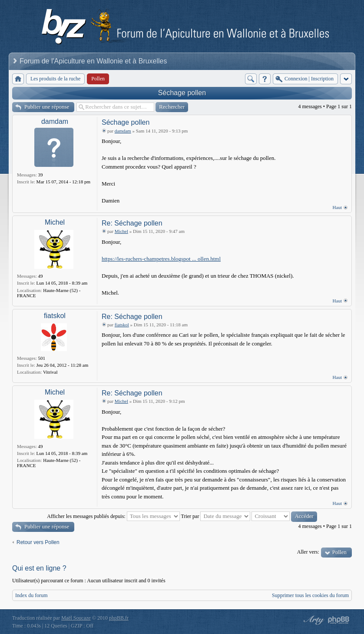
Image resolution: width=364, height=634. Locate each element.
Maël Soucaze (76, 618)
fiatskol (55, 316)
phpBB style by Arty (313, 620)
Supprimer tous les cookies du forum (310, 595)
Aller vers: (308, 552)
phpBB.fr (119, 618)
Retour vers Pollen (38, 542)
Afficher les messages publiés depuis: (113, 516)
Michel (55, 222)
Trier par (216, 516)
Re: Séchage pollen (132, 223)
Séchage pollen (182, 93)
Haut (337, 207)
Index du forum (31, 595)
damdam (55, 121)
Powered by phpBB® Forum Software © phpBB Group (339, 620)
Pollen (339, 552)
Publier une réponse (47, 107)
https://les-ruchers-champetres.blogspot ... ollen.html (161, 259)
